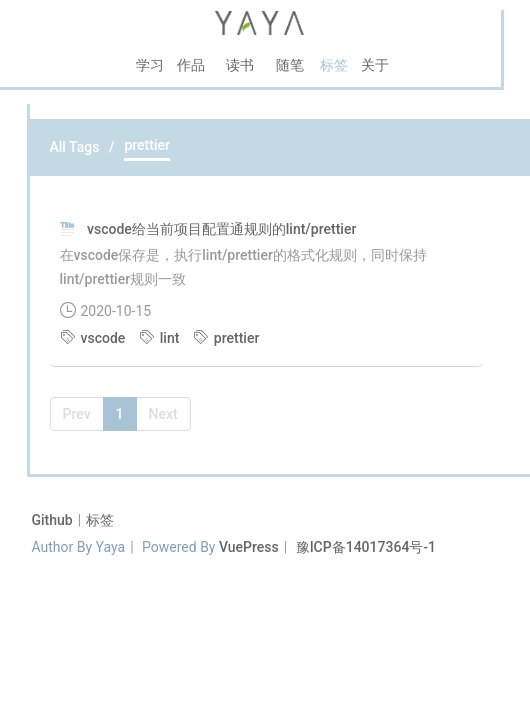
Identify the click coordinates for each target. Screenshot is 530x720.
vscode (94, 338)
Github (54, 520)
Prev (77, 414)
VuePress (249, 547)
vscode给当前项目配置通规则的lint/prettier (221, 229)
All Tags (75, 147)
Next (163, 414)
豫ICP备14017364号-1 (366, 547)
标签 (100, 520)
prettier (226, 338)
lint (161, 338)
